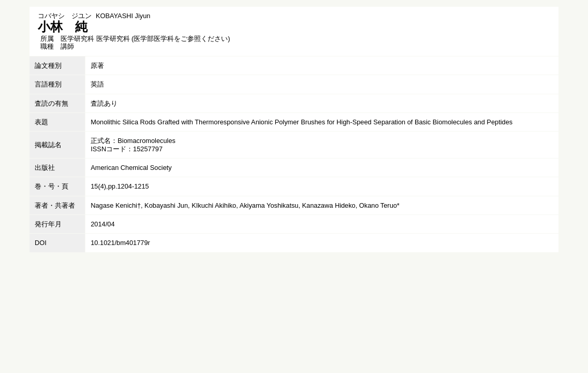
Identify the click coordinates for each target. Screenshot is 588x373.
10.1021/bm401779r (120, 243)
